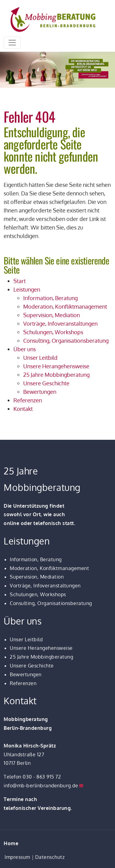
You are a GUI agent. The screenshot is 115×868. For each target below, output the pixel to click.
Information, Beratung (36, 559)
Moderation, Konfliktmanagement (49, 568)
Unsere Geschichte (32, 666)
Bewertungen (26, 674)
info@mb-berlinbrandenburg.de (41, 786)
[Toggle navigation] (12, 43)
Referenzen (23, 683)
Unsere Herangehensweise (41, 648)
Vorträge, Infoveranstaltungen (45, 586)
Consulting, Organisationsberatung (51, 603)
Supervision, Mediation (37, 577)
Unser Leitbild (26, 639)
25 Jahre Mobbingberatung (41, 657)
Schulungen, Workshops (38, 594)
